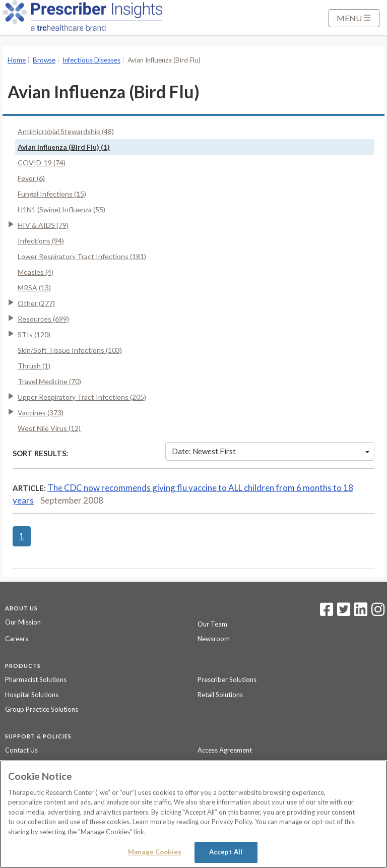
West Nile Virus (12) (49, 428)
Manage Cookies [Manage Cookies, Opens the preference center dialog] (155, 852)
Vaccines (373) (41, 413)
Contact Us (21, 750)
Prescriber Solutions (227, 679)
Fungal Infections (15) (52, 194)
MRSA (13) (34, 288)
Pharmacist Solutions (36, 679)
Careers (17, 639)
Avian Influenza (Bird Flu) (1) (64, 147)
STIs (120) (34, 334)
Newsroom (214, 639)
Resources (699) (43, 319)
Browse (44, 60)
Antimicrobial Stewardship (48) (66, 131)
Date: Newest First (271, 451)
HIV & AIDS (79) (43, 225)
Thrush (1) (34, 366)
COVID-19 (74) (42, 163)
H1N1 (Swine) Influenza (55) (61, 209)
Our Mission (23, 622)
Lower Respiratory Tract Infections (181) (82, 256)
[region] (193, 814)
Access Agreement (225, 750)
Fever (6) (31, 178)
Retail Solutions (220, 695)
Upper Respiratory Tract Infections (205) (82, 397)
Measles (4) (36, 272)
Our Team (212, 624)
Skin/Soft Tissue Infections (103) (70, 350)
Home (17, 60)
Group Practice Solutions (42, 709)
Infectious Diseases (91, 60)
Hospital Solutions (32, 695)
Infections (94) (41, 241)
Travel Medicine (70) (49, 381)
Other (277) (36, 303)
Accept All (226, 852)
